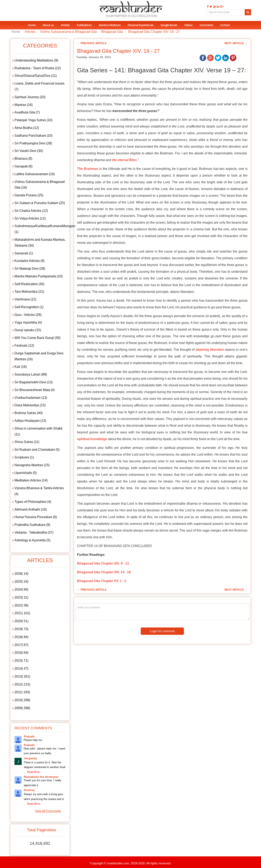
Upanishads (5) (26, 473)
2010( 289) (22, 700)
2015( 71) (21, 661)
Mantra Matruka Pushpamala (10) (39, 276)
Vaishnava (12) (25, 299)
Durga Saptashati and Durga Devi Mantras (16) (39, 356)
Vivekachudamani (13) (31, 398)
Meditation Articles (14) (31, 480)
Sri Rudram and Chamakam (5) (37, 450)
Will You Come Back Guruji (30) (37, 338)
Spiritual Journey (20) (30, 97)
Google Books (169, 25)
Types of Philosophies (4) (33, 502)
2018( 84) (21, 637)
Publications (84, 25)
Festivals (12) (24, 346)
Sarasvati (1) (24, 253)
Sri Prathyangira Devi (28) (33, 143)
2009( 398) (22, 708)
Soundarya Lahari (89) (31, 374)
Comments (206, 25)
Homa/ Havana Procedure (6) (36, 517)
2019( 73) (21, 629)
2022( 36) (21, 605)
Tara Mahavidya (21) (29, 292)
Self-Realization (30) (29, 284)
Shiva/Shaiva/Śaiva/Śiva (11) (36, 76)
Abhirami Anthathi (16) (31, 509)
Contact (225, 25)
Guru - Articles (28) (28, 315)
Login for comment (162, 631)
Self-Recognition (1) (29, 307)
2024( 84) (21, 589)
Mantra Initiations (110, 25)
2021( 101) (22, 613)
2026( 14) (21, 574)
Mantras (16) (24, 105)
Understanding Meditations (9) (36, 60)
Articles (65, 25)
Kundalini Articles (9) (29, 261)
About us (48, 25)
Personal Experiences (140, 25)
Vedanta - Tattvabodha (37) (34, 532)
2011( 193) (22, 692)
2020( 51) (21, 621)
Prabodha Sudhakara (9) (32, 525)
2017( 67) (21, 645)
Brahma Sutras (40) (29, 413)
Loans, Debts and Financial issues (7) (39, 86)
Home (32, 25)
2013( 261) (22, 676)
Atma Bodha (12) (27, 128)
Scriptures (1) (24, 457)
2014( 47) (21, 669)
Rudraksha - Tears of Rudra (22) (38, 68)
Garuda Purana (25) (29, 195)
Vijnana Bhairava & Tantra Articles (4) (39, 491)
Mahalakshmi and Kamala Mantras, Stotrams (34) (40, 243)
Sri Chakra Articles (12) (31, 211)
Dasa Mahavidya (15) (30, 405)
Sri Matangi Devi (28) (30, 269)
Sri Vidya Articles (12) (30, 218)
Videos (188, 25)
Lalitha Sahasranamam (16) (35, 174)
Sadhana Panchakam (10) (33, 136)
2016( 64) (21, 653)
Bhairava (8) (23, 159)
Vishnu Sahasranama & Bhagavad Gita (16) (40, 185)
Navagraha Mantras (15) (32, 465)
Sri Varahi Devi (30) (29, 151)
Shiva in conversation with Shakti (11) (38, 431)
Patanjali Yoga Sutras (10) (33, 120)
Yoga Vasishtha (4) (28, 322)
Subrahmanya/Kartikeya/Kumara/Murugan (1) (41, 229)
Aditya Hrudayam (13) (30, 421)
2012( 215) (22, 684)
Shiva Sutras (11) (27, 442)
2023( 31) (21, 597)
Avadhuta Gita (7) (27, 112)
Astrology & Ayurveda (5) (32, 540)
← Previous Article (92, 43)
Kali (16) (21, 367)
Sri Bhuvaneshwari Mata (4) (35, 390)
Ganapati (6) (23, 166)
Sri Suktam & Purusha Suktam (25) (40, 203)
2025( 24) (21, 582)
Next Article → (236, 43)
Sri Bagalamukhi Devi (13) (34, 382)
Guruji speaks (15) (28, 330)
